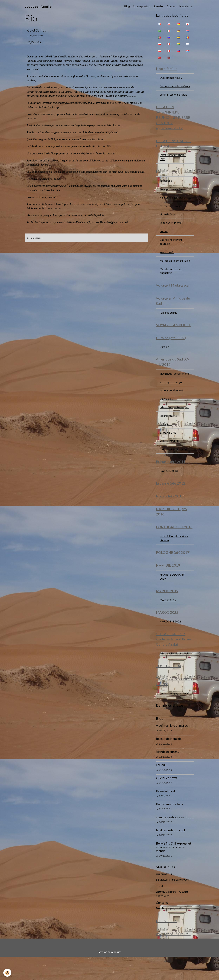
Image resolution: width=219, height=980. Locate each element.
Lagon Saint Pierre (171, 230)
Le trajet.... (166, 440)
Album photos (141, 6)
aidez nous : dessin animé (174, 389)
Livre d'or (158, 6)
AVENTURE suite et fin (174, 466)
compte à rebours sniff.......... (175, 840)
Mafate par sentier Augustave (171, 284)
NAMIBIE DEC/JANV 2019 (173, 596)
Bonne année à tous (169, 827)
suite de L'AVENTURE (173, 458)
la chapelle (166, 183)
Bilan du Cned (165, 814)
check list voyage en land (174, 715)
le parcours (166, 415)
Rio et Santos (36, 30)
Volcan (164, 239)
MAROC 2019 (168, 620)
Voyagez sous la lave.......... (175, 192)
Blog (127, 6)
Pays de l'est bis (169, 488)
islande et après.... (168, 774)
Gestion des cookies (110, 975)
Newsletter (186, 6)
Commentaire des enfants (175, 87)
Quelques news (166, 800)
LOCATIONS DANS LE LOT (174, 159)
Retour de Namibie (169, 761)
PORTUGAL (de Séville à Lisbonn (175, 557)
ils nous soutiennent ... (172, 406)
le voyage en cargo (171, 397)
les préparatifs (168, 432)
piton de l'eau (168, 222)
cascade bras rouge (171, 213)
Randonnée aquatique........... (169, 202)
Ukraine (164, 361)
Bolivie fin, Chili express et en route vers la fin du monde (174, 870)
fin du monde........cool (170, 853)
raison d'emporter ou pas (174, 423)
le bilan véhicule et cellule (175, 675)
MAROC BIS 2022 (171, 642)
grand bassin (167, 260)
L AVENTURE (168, 449)
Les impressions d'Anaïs (174, 95)
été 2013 (162, 787)
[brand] (38, 6)
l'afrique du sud (169, 326)
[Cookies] (7, 973)
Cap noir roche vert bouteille (171, 250)
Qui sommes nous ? (171, 78)
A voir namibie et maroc (172, 748)
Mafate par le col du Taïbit (172, 271)
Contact (172, 6)
